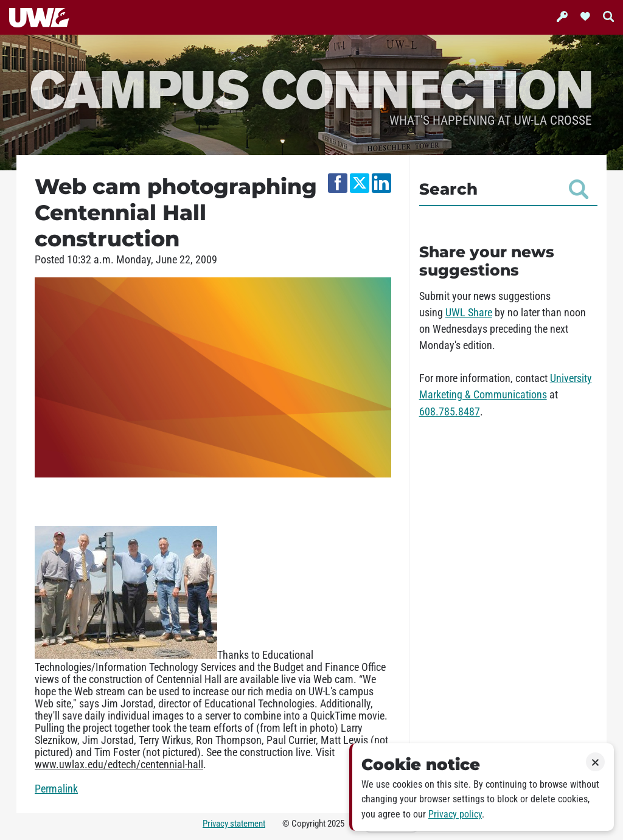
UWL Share (469, 313)
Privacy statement (234, 824)
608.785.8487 (450, 412)
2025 (336, 824)
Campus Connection (311, 88)
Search (504, 189)
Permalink (56, 789)
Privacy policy (455, 814)
